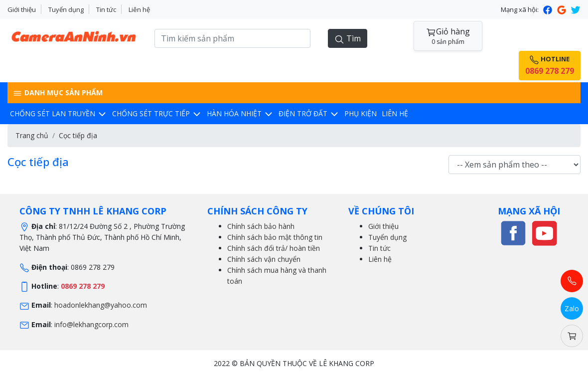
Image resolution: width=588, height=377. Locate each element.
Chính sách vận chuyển (264, 259)
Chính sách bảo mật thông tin (275, 237)
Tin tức (106, 9)
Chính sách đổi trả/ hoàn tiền (274, 248)
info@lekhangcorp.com (91, 324)
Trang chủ (32, 135)
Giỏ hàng (448, 36)
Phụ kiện (361, 113)
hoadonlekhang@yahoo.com (101, 305)
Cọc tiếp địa (78, 135)
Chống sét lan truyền (59, 113)
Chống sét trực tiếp (157, 113)
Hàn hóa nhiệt (240, 113)
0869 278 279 (83, 286)
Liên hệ (139, 9)
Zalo (572, 308)
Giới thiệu (22, 9)
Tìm (348, 39)
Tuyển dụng (66, 9)
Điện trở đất (309, 113)
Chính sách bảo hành (261, 226)
